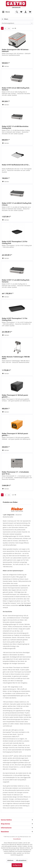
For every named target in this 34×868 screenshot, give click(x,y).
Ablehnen (10, 860)
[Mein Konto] (26, 12)
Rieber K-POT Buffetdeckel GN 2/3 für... (16, 165)
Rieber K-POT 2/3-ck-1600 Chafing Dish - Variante (16, 89)
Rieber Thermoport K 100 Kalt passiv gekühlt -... (15, 396)
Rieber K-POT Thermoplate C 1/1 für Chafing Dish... (15, 319)
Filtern (5, 19)
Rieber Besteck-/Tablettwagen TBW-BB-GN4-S (16, 358)
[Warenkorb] (30, 12)
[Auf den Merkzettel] (6, 66)
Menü (6, 12)
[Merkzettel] (21, 12)
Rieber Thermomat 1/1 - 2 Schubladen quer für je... (15, 473)
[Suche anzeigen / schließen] (17, 12)
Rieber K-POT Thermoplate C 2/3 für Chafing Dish (15, 242)
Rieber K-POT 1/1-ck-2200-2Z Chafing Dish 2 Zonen (17, 204)
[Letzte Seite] (9, 28)
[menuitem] (6, 12)
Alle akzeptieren (21, 860)
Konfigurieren (17, 865)
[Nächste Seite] (5, 28)
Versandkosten (17, 839)
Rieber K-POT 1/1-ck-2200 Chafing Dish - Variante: (16, 281)
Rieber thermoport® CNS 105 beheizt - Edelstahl (16, 50)
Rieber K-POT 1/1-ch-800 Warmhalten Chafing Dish (15, 127)
